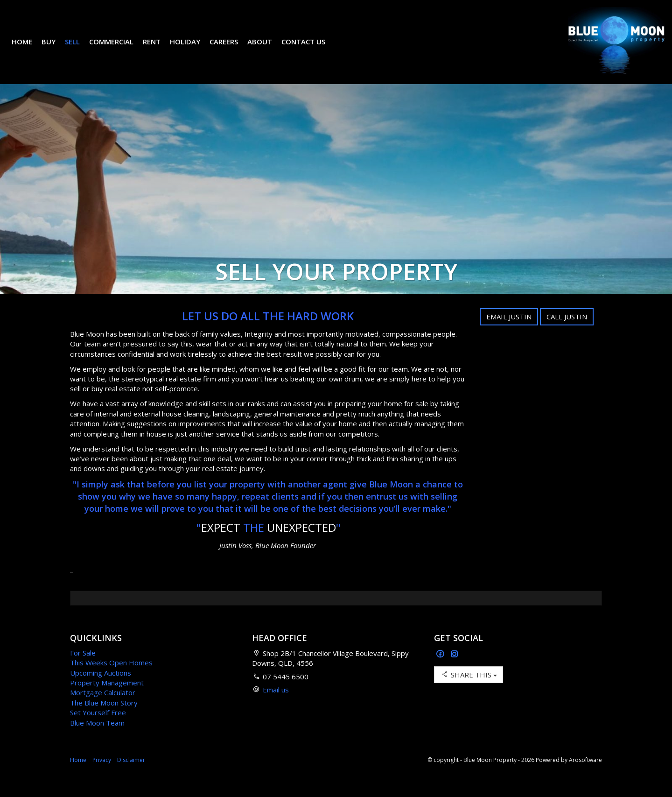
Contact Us (310, 49)
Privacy (102, 774)
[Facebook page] (441, 668)
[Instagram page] (455, 668)
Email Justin (509, 331)
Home (29, 49)
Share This (469, 688)
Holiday (192, 49)
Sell (79, 49)
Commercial (118, 49)
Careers (231, 49)
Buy (56, 49)
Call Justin (567, 331)
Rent (159, 49)
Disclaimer (131, 774)
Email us (276, 704)
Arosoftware (585, 774)
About (267, 49)
